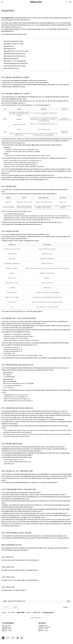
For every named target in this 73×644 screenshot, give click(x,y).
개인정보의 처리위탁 (10, 49)
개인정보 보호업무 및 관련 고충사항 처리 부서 (15, 54)
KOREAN (65, 607)
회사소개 (4, 613)
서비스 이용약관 (11, 613)
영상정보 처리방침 (37, 613)
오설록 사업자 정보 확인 (36, 618)
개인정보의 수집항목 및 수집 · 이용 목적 (14, 44)
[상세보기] (12, 207)
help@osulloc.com (7, 627)
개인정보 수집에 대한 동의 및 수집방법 (13, 41)
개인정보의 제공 (9, 46)
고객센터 (15, 608)
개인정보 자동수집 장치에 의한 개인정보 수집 (15, 56)
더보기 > (69, 601)
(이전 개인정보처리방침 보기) (33, 560)
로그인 (6, 608)
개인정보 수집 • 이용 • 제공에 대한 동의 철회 (15, 61)
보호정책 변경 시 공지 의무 (11, 68)
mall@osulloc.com (43, 626)
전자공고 (29, 613)
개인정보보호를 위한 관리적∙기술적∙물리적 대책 (16, 64)
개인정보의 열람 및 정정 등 (11, 59)
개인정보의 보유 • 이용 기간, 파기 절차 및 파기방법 (16, 51)
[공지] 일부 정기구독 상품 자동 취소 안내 (16, 601)
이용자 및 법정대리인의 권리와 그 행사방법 (14, 66)
